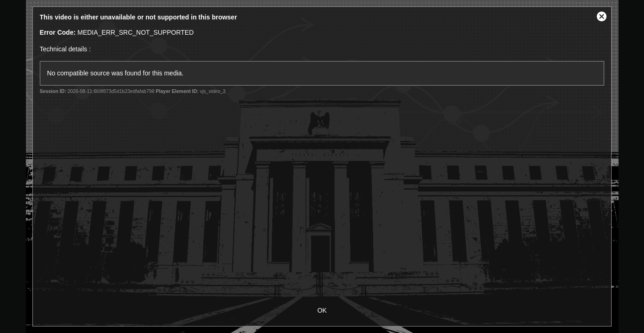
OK (322, 310)
